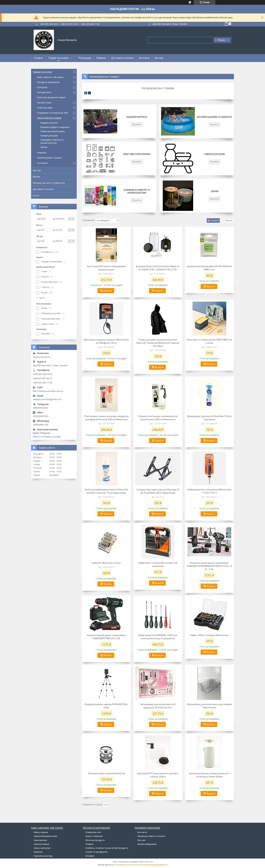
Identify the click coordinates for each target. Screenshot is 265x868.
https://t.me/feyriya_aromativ (47, 437)
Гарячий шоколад (43, 856)
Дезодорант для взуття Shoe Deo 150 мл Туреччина (209, 418)
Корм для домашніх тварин (51, 97)
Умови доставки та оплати (151, 836)
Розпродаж (85, 58)
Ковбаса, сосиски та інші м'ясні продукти (107, 848)
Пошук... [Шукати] (222, 40)
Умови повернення (147, 844)
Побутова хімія (45, 108)
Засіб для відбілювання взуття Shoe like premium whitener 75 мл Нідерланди (106, 491)
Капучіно (38, 852)
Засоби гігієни (44, 103)
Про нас (159, 58)
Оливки (89, 844)
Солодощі (42, 87)
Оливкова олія (93, 832)
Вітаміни (90, 856)
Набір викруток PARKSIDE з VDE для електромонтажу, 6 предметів (158, 637)
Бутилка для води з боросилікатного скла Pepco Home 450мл (209, 775)
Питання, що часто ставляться (49, 183)
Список (229, 220)
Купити (108, 291)
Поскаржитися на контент (128, 865)
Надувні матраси (137, 117)
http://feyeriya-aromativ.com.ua (48, 391)
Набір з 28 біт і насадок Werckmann (209, 635)
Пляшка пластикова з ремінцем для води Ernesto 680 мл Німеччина (158, 418)
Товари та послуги (58, 58)
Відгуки (37, 177)
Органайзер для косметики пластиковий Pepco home (209, 706)
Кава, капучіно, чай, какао (50, 77)
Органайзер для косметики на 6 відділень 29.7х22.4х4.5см (158, 706)
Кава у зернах (41, 832)
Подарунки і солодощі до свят (53, 113)
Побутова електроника (137, 154)
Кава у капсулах (42, 848)
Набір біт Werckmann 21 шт (106, 563)
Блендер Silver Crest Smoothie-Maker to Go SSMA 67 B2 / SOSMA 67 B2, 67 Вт (158, 268)
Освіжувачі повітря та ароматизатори (137, 191)
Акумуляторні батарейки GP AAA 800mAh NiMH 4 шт (209, 268)
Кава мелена (40, 840)
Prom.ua (149, 862)
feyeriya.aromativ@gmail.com (47, 399)
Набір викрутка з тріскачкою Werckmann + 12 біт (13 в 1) (209, 491)
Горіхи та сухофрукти (97, 852)
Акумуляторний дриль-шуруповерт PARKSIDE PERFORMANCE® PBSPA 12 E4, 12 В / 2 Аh (209, 566)
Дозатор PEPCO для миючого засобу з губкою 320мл (158, 775)
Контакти (144, 58)
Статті (36, 196)
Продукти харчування (48, 82)
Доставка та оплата (122, 58)
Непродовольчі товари (49, 118)
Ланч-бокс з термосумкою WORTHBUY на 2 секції (209, 341)
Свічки (214, 191)
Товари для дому (214, 154)
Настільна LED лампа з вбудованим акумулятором (106, 268)
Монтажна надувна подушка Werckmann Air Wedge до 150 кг (106, 341)
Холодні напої (44, 92)
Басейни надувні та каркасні (214, 117)
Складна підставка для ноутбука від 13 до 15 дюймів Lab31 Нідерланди (158, 491)
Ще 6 (42, 298)
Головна (38, 58)
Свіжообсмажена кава (45, 836)
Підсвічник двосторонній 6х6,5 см (106, 773)
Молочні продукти (95, 840)
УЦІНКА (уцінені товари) (49, 158)
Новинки (101, 58)
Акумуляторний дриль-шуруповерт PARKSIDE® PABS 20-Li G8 (106, 637)
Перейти (137, 124)
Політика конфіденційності (155, 865)
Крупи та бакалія (94, 836)
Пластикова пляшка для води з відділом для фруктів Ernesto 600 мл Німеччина (106, 418)
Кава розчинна (41, 844)
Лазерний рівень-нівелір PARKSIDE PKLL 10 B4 (106, 706)
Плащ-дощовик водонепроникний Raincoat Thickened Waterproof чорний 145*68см (158, 343)
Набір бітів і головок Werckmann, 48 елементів (158, 564)
